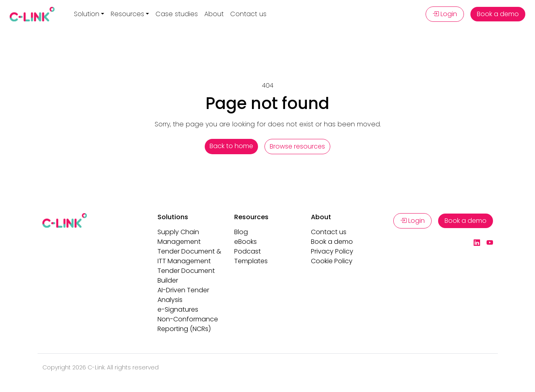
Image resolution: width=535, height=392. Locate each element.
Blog (241, 232)
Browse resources (297, 146)
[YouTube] (490, 243)
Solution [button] (87, 14)
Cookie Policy (332, 261)
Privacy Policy (332, 251)
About (214, 14)
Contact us (248, 14)
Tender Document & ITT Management (189, 256)
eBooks (245, 242)
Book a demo (498, 14)
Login (445, 14)
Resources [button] (127, 14)
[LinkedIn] (477, 243)
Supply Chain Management (179, 237)
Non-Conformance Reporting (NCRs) (188, 324)
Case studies (177, 14)
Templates (251, 261)
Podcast (248, 251)
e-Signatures (178, 309)
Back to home (231, 146)
